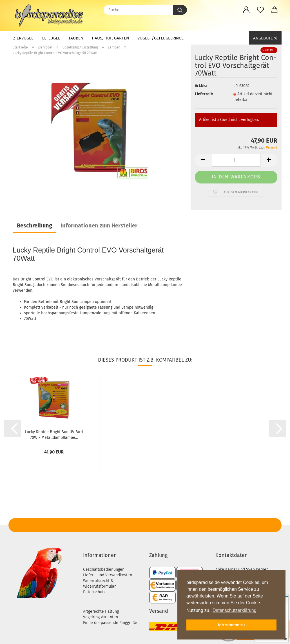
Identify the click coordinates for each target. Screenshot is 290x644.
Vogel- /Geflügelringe (160, 38)
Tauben (76, 38)
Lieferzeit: (204, 94)
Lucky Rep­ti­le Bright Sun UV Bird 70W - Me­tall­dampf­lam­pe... (54, 434)
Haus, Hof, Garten (110, 38)
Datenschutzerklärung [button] (235, 610)
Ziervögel (23, 38)
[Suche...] (180, 10)
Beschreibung (34, 225)
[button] (246, 10)
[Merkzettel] (260, 10)
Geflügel (51, 38)
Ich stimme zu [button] (231, 625)
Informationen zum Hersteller (99, 225)
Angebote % (265, 38)
